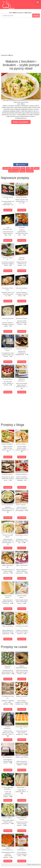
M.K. (40, 864)
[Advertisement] (16, 36)
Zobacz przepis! (8, 210)
